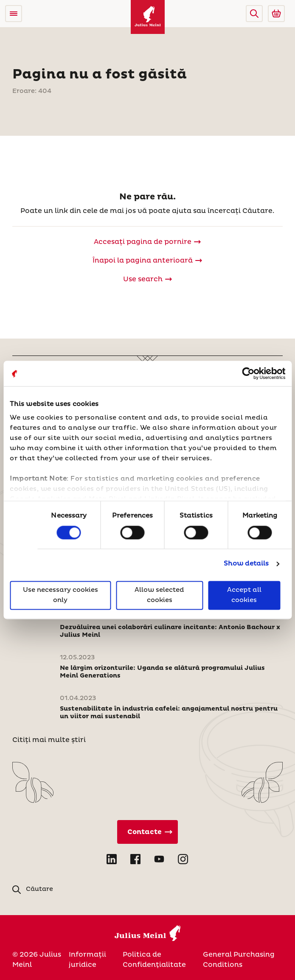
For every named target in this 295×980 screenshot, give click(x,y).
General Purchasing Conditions (239, 960)
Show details (246, 564)
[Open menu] (14, 14)
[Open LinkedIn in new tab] (112, 859)
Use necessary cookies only (60, 595)
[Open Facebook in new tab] (135, 859)
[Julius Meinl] (148, 17)
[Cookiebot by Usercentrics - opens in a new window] (248, 373)
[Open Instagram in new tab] (183, 859)
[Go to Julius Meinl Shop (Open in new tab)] (276, 14)
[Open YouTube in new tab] (159, 859)
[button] (254, 14)
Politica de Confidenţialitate (154, 960)
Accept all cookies (244, 595)
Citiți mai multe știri (49, 740)
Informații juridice (87, 960)
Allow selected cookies (159, 595)
